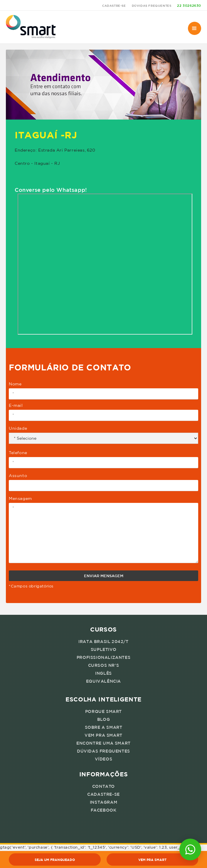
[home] (31, 27)
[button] (195, 28)
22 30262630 (189, 5)
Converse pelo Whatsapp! (51, 190)
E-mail (16, 405)
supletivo (103, 649)
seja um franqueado (55, 860)
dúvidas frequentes (152, 6)
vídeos (104, 759)
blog (103, 719)
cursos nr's (104, 665)
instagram (103, 802)
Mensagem (20, 498)
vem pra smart (103, 735)
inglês (103, 673)
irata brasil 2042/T (103, 642)
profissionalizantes (103, 657)
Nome (15, 384)
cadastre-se (114, 6)
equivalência (103, 681)
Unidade (18, 428)
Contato (103, 786)
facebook (104, 810)
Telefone (18, 453)
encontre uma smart (103, 743)
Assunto (18, 476)
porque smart (103, 711)
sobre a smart (104, 727)
